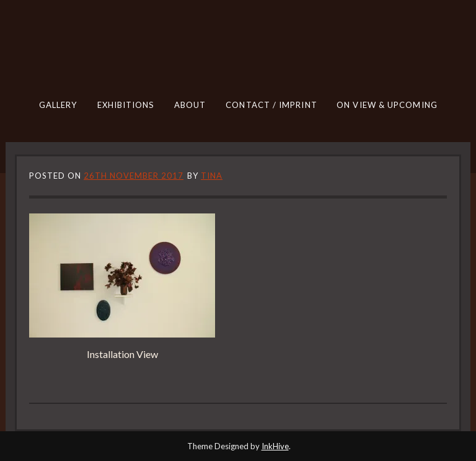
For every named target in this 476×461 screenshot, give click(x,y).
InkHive (275, 446)
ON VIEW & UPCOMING (387, 105)
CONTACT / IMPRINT (271, 105)
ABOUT (190, 105)
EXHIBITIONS (126, 105)
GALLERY (58, 105)
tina (212, 176)
